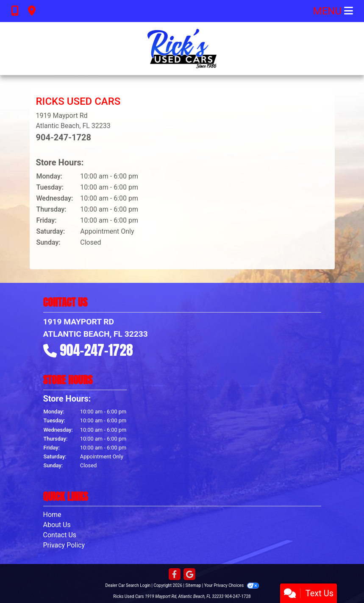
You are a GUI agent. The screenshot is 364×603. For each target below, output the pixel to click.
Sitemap (193, 585)
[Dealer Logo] (182, 49)
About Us (57, 525)
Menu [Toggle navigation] (333, 11)
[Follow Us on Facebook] (175, 575)
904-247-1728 (64, 137)
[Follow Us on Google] (189, 575)
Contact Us (60, 535)
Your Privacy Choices (232, 585)
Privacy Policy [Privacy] (64, 545)
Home (52, 515)
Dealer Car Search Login (128, 585)
